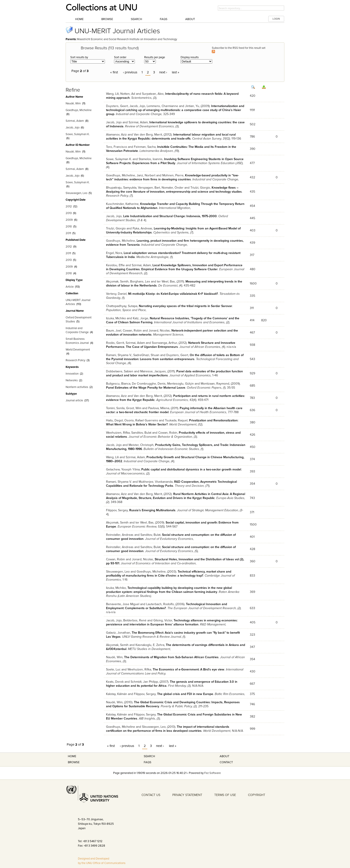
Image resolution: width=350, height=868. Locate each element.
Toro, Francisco (117, 147)
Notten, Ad (128, 94)
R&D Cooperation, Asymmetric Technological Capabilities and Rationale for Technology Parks (171, 484)
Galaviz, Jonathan (118, 633)
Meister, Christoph (141, 445)
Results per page (155, 57)
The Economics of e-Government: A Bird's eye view (189, 669)
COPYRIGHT (257, 795)
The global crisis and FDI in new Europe (185, 694)
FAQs (164, 19)
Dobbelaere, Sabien (120, 371)
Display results (190, 57)
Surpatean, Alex (153, 94)
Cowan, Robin (132, 331)
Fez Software (212, 773)
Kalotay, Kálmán (117, 694)
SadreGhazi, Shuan (146, 355)
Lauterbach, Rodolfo (160, 604)
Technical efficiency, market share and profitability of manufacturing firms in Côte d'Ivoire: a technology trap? (169, 574)
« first (114, 72)
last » (176, 72)
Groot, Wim (134, 408)
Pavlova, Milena (159, 408)
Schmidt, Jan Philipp (144, 682)
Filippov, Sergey (117, 510)
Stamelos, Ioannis (151, 159)
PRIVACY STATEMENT (187, 795)
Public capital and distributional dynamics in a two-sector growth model (191, 469)
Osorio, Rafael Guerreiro (141, 420)
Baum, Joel (114, 331)
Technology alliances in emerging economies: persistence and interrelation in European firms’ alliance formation (172, 622)
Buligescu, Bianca (118, 384)
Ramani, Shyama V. (119, 355)
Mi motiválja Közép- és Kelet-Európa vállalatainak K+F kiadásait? (173, 294)
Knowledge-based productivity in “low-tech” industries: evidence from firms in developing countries (172, 177)
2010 (69, 227)
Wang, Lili (112, 94)
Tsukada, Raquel (176, 420)
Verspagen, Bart (149, 188)
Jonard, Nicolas (159, 331)
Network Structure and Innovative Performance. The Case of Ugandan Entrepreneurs (171, 345)
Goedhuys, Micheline (79, 110)
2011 (68, 233)
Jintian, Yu (192, 106)
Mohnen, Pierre (173, 175)
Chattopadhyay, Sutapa (122, 306)
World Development (78, 350)
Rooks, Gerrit (115, 343)
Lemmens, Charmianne (162, 106)
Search (136, 19)
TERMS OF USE (225, 795)
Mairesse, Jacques (153, 371)
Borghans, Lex (140, 281)
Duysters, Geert (117, 106)
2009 (69, 220)
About (190, 19)
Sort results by (79, 57)
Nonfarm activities (77, 387)
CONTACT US (151, 795)
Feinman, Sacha (145, 147)
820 (264, 320)
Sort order (120, 57)
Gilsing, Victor (163, 620)
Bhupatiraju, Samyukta (121, 188)
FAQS (148, 762)
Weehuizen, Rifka (118, 433)
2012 (69, 206)
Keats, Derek (115, 682)
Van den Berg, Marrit (148, 135)
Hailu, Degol (114, 420)
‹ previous (130, 72)
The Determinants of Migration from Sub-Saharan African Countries (171, 657)
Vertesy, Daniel (116, 294)
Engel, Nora (114, 253)
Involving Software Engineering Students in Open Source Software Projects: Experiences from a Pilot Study (175, 161)
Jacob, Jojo (73, 128)
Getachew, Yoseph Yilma (123, 469)
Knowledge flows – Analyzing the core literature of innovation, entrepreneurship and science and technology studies (174, 190)
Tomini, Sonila (115, 408)
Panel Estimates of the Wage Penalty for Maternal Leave (146, 388)
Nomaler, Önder (173, 188)
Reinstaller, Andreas (120, 535)
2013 (69, 213)
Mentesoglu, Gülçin (180, 384)
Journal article (74, 400)
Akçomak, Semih (117, 281)
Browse (107, 19)
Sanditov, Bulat (141, 433)
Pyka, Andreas (142, 228)
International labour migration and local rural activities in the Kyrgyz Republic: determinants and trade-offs (171, 137)
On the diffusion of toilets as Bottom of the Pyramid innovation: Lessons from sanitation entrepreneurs (175, 357)
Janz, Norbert (146, 175)
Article (70, 287)
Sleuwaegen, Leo (76, 193)
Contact (226, 762)
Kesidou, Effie (115, 265)
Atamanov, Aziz (116, 135)
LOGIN (276, 19)
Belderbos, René (135, 620)
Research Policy (75, 360)
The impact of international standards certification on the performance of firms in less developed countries (168, 729)
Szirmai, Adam (75, 121)
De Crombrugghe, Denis (149, 384)
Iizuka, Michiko (116, 318)
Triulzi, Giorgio (200, 188)
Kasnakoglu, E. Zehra (150, 645)
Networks (72, 380)
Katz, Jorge (141, 318)
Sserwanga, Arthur (164, 343)
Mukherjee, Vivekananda (156, 482)
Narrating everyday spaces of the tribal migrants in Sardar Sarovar (185, 306)
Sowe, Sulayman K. (78, 134)
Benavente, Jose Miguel (123, 604)
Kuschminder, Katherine (122, 204)
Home (79, 19)
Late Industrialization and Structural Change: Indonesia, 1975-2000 (170, 216)
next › (163, 72)
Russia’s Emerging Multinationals (152, 510)
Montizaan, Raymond (215, 384)
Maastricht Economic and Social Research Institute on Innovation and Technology (127, 39)
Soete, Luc (113, 669)
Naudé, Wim (73, 103)
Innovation (72, 374)
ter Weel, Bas (166, 281)
